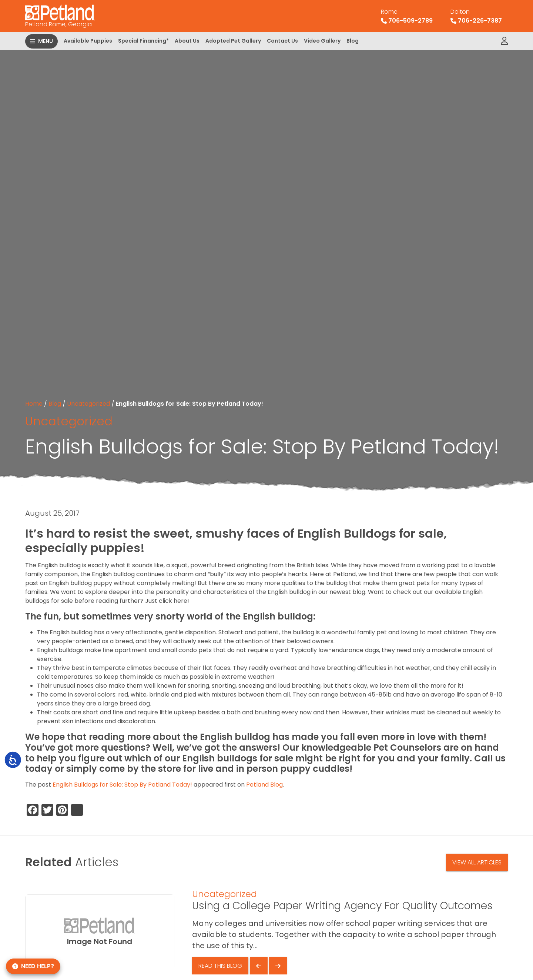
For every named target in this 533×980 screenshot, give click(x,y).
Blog (353, 41)
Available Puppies (88, 41)
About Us (187, 41)
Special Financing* (143, 41)
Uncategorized (88, 404)
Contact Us (282, 41)
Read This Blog (220, 966)
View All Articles (477, 862)
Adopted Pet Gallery (233, 41)
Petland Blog (264, 785)
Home (34, 404)
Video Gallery (322, 41)
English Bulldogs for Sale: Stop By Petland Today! (122, 785)
